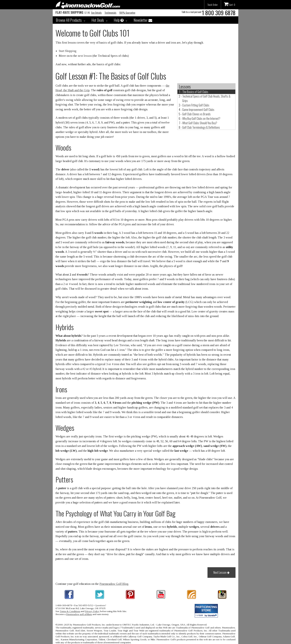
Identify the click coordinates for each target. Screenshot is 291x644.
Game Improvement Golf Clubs (198, 110)
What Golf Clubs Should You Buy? (200, 123)
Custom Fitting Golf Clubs (196, 105)
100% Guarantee (127, 13)
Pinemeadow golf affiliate (79, 614)
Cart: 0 (230, 4)
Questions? (101, 605)
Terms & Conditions (70, 611)
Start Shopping (68, 51)
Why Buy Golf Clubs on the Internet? (201, 118)
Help (119, 20)
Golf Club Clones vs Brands (196, 114)
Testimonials (110, 13)
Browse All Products (69, 20)
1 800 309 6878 (219, 13)
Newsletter (143, 20)
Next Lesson (221, 572)
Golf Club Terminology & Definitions (201, 127)
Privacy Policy (92, 611)
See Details (96, 13)
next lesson (85, 56)
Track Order (213, 5)
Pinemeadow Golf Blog (114, 584)
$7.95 (73, 13)
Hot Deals (98, 20)
